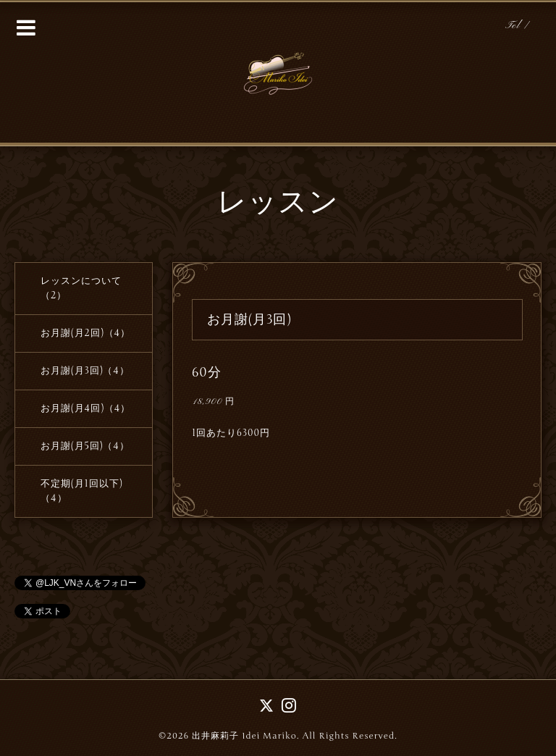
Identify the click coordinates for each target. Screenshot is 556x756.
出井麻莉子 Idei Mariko (244, 736)
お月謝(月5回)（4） (85, 446)
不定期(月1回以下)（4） (81, 491)
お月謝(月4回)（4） (86, 408)
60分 (207, 372)
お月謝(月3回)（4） (85, 371)
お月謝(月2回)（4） (85, 333)
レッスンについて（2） (81, 288)
